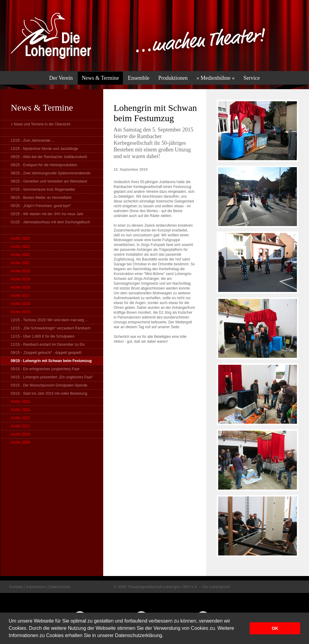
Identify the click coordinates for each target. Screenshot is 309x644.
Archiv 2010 (20, 434)
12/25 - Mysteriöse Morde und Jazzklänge (45, 149)
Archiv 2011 (20, 426)
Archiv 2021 (20, 263)
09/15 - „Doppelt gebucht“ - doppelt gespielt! (46, 353)
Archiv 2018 (20, 287)
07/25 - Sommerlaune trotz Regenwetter (43, 189)
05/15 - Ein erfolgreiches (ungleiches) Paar (45, 369)
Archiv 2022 (20, 255)
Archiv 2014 (20, 402)
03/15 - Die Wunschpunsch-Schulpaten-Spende (49, 385)
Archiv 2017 (20, 296)
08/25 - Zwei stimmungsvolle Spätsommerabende (51, 173)
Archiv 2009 (20, 442)
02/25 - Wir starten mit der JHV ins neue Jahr (47, 214)
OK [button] (275, 628)
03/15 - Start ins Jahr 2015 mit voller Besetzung (49, 393)
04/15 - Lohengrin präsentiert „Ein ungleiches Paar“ (52, 377)
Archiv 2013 (20, 410)
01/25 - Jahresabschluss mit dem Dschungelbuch (51, 222)
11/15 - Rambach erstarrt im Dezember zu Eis (48, 345)
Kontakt (16, 587)
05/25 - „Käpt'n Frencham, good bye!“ (41, 206)
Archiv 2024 (20, 238)
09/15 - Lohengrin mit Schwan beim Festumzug (51, 361)
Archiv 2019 (20, 279)
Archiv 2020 (20, 271)
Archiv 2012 (20, 418)
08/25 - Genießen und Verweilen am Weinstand (49, 181)
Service (252, 78)
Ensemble (139, 78)
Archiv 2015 (20, 312)
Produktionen (173, 78)
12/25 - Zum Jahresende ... (33, 141)
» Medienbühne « (215, 78)
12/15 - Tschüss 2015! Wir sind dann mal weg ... (49, 320)
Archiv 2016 (20, 304)
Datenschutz (59, 587)
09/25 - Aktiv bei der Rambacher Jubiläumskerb (49, 157)
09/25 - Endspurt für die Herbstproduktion (44, 165)
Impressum (35, 587)
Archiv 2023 (20, 247)
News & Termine (100, 78)
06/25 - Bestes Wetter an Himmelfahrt (41, 198)
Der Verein (61, 78)
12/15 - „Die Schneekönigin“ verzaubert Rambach (51, 328)
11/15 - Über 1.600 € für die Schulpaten (43, 336)
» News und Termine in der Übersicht (41, 124)
